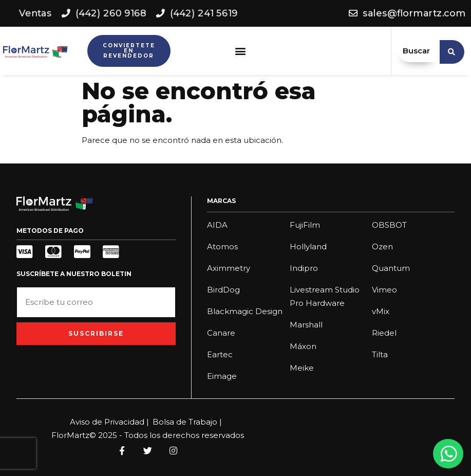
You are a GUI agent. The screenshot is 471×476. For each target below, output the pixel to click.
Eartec (220, 354)
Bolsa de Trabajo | (187, 422)
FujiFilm (305, 225)
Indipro (304, 268)
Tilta (380, 354)
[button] (240, 51)
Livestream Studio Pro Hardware (325, 296)
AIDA (217, 225)
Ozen (382, 246)
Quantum (391, 268)
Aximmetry (229, 268)
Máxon (303, 346)
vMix (381, 311)
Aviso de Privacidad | (109, 422)
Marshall (306, 325)
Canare (221, 333)
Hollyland (308, 246)
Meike (302, 368)
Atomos (222, 246)
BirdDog (223, 290)
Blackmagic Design (245, 311)
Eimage (222, 376)
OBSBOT (389, 225)
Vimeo (384, 290)
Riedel (384, 333)
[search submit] (452, 51)
